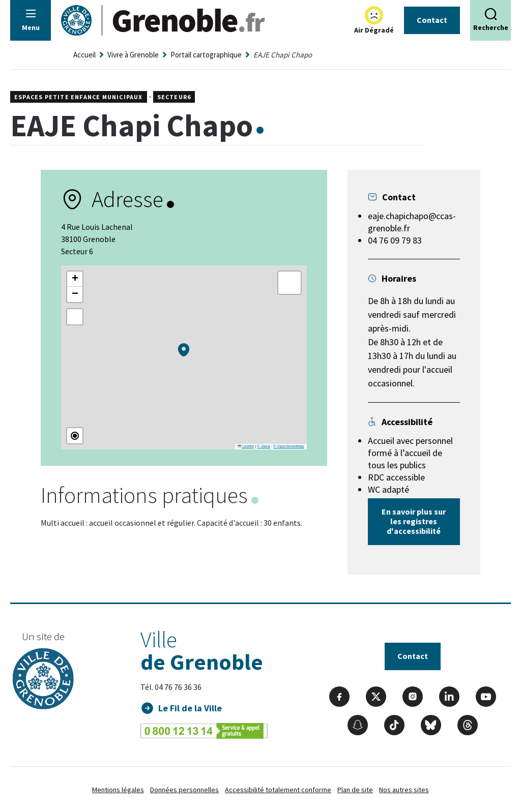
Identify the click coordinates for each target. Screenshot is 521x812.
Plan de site (355, 790)
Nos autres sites (404, 790)
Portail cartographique (206, 55)
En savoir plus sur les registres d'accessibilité (414, 521)
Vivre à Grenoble (133, 55)
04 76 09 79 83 (395, 240)
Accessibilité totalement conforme (278, 790)
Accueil (84, 55)
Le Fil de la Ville (190, 708)
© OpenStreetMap (289, 446)
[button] (184, 350)
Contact (432, 20)
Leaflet (246, 446)
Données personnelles (184, 790)
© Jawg (263, 446)
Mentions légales (118, 790)
